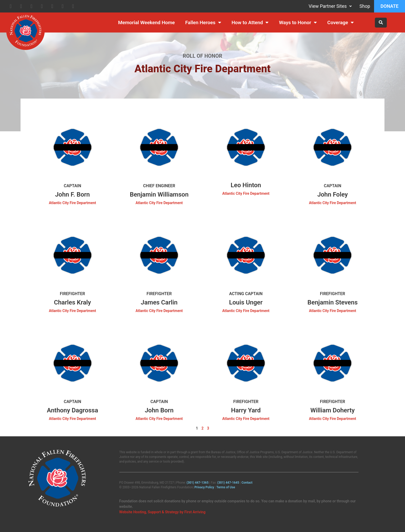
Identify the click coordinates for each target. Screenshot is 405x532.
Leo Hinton (246, 185)
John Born (159, 410)
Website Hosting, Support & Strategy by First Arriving (162, 512)
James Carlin (159, 302)
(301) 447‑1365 (198, 483)
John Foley (333, 194)
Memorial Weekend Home (146, 22)
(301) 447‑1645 (228, 483)
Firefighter (72, 294)
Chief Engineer (159, 186)
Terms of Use (226, 487)
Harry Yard (246, 410)
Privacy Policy (204, 487)
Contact (247, 483)
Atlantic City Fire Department (73, 203)
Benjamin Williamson (159, 194)
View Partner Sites (330, 6)
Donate (390, 6)
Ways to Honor (298, 22)
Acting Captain (246, 294)
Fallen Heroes (203, 22)
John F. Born (73, 194)
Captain (72, 186)
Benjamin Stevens (333, 302)
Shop (365, 6)
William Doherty (332, 410)
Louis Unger (246, 302)
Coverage (341, 22)
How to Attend (250, 22)
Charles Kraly (72, 302)
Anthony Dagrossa (72, 410)
